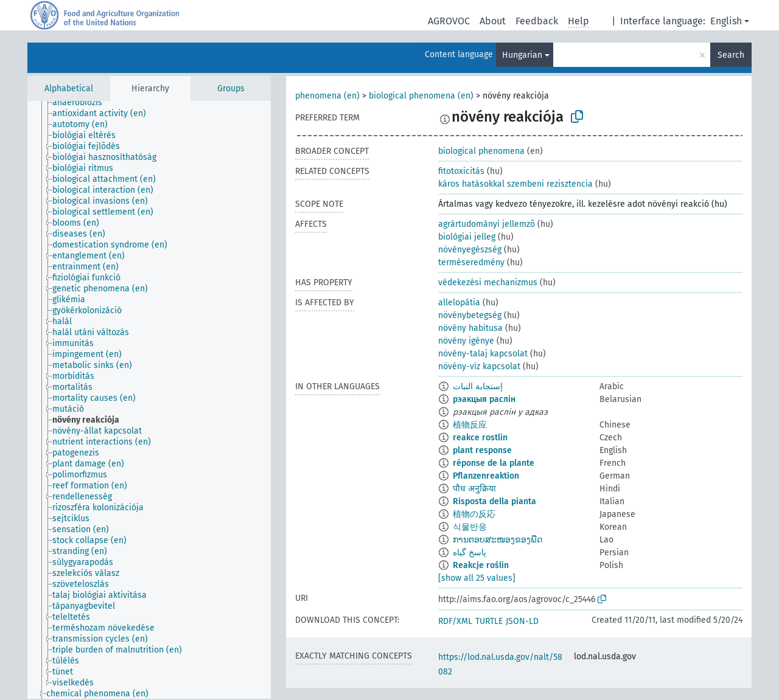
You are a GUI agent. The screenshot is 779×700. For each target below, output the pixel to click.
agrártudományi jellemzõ (487, 224)
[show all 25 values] (477, 578)
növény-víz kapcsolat (479, 366)
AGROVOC (449, 21)
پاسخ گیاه (470, 553)
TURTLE (489, 621)
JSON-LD (522, 621)
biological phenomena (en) (421, 96)
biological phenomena (481, 151)
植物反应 (470, 425)
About (493, 21)
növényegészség (470, 250)
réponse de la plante (494, 463)
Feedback (537, 21)
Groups (231, 88)
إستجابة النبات (478, 386)
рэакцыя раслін (484, 399)
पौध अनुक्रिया (474, 489)
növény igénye (466, 341)
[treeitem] (82, 103)
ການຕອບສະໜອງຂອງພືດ (498, 540)
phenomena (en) (327, 96)
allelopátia (459, 303)
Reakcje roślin (481, 565)
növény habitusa (470, 328)
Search (731, 55)
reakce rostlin (480, 438)
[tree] (149, 400)
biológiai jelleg (467, 237)
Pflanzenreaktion (486, 476)
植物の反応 (474, 514)
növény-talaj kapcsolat (483, 354)
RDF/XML (455, 621)
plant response (482, 450)
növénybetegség (470, 315)
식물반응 (470, 527)
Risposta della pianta (494, 501)
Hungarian (522, 55)
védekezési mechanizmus (488, 282)
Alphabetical (69, 88)
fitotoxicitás (461, 171)
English (726, 21)
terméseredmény (471, 262)
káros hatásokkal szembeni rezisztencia (515, 184)
